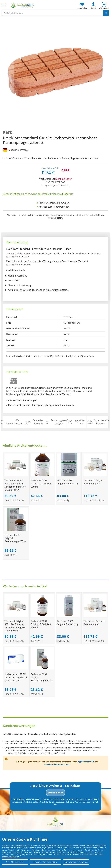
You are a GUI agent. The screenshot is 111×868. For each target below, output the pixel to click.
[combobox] (55, 13)
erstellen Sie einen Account (57, 764)
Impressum (14, 857)
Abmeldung (20, 799)
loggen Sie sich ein (86, 762)
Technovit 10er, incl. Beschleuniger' (94, 482)
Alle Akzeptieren (15, 862)
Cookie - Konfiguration (46, 862)
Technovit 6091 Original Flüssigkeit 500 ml (41, 484)
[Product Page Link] (16, 475)
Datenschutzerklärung (76, 862)
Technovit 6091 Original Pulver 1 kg (67, 482)
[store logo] (23, 5)
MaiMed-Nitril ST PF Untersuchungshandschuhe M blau (16, 677)
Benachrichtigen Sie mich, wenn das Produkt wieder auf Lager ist (38, 194)
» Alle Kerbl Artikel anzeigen (21, 400)
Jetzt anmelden (55, 793)
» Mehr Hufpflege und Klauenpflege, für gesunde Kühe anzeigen (41, 405)
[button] (9, 73)
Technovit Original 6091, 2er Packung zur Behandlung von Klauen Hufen (15, 485)
